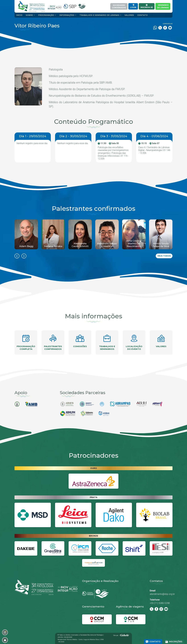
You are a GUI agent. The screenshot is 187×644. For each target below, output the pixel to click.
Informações (67, 15)
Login (133, 6)
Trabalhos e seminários (107, 343)
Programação (46, 15)
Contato (142, 15)
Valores (129, 15)
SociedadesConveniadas (119, 6)
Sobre (29, 15)
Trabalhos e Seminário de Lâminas (99, 15)
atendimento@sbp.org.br (162, 594)
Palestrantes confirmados (53, 343)
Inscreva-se (147, 6)
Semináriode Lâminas (163, 6)
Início (19, 15)
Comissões (80, 341)
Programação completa (26, 343)
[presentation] (17, 256)
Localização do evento (134, 343)
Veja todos (164, 256)
